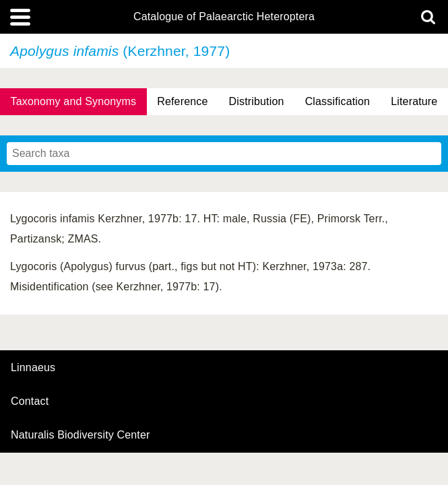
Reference (182, 101)
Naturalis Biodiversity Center (81, 435)
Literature (414, 101)
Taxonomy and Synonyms (74, 101)
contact (30, 401)
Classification (338, 101)
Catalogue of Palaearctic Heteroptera (224, 17)
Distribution (257, 101)
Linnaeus (33, 368)
